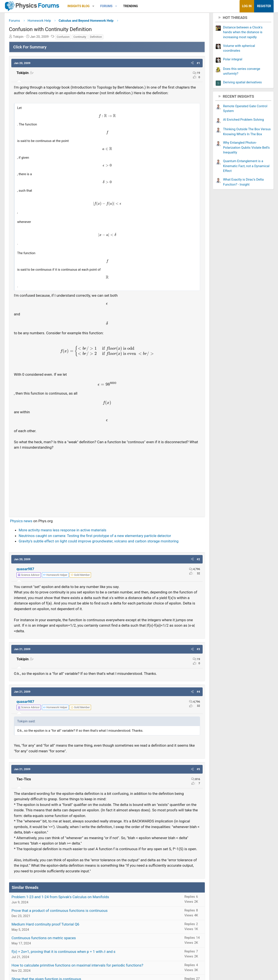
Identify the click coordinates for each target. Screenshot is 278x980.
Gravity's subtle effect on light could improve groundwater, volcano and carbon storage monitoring (102, 543)
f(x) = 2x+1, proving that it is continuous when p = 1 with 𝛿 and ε (67, 959)
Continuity (83, 38)
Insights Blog (82, 6)
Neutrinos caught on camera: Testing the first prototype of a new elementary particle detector (98, 537)
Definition (99, 38)
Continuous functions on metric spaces (47, 945)
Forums (109, 6)
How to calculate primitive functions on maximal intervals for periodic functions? (81, 972)
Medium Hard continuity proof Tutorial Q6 (49, 931)
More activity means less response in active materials (66, 532)
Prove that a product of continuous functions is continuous (63, 918)
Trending (134, 6)
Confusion (66, 38)
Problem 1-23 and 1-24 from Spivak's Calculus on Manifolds (64, 904)
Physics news (24, 522)
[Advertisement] (107, 483)
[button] (97, 6)
